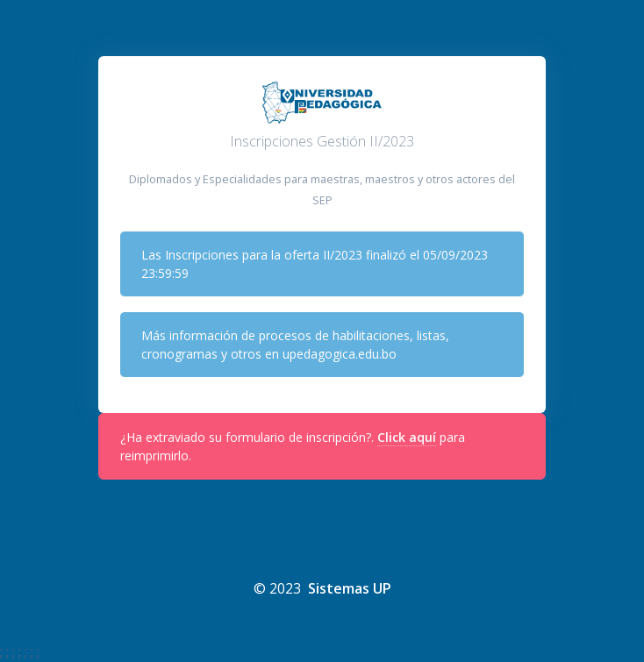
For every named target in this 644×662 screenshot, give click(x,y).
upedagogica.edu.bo (340, 354)
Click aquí (407, 437)
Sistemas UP (350, 588)
